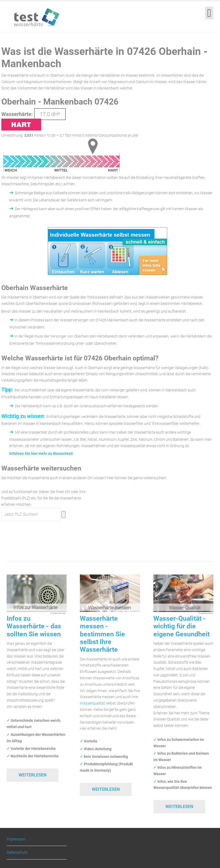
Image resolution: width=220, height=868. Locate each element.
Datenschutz (17, 852)
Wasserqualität (92, 703)
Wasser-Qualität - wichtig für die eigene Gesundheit (182, 626)
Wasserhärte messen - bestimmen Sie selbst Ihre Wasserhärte (102, 634)
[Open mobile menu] (209, 13)
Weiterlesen (33, 775)
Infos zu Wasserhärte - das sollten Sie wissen (34, 626)
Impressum (16, 839)
